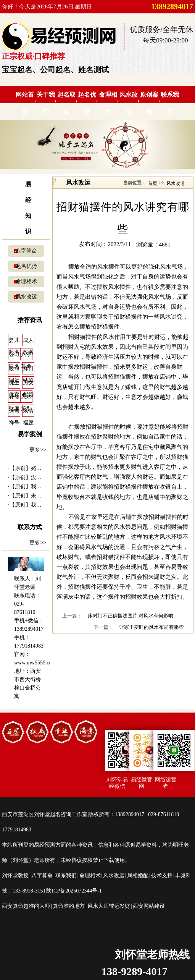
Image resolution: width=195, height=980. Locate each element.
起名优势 (87, 103)
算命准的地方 (69, 906)
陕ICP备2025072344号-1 (74, 891)
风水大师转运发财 (109, 906)
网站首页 (25, 103)
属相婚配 (138, 876)
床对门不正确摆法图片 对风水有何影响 (131, 616)
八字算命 (26, 251)
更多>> (38, 450)
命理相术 (108, 103)
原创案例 (149, 103)
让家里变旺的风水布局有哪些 (151, 627)
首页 (153, 183)
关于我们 (46, 103)
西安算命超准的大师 (26, 906)
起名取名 (66, 103)
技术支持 (162, 876)
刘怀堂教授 (15, 876)
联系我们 (170, 103)
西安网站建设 (149, 906)
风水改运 (129, 103)
